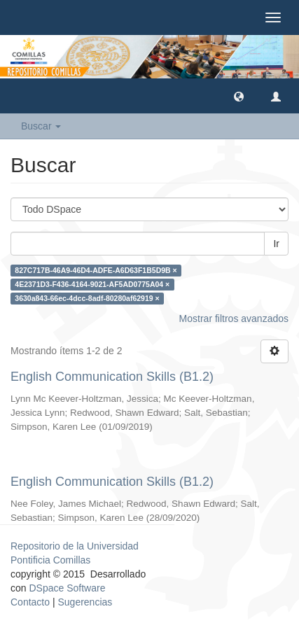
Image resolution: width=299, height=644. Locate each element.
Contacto (30, 602)
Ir (276, 244)
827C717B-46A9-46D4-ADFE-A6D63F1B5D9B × (96, 270)
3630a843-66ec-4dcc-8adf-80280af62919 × (87, 298)
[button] (239, 96)
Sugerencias (85, 602)
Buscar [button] (41, 126)
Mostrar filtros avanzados (234, 318)
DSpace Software (67, 588)
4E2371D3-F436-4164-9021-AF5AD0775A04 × (92, 284)
